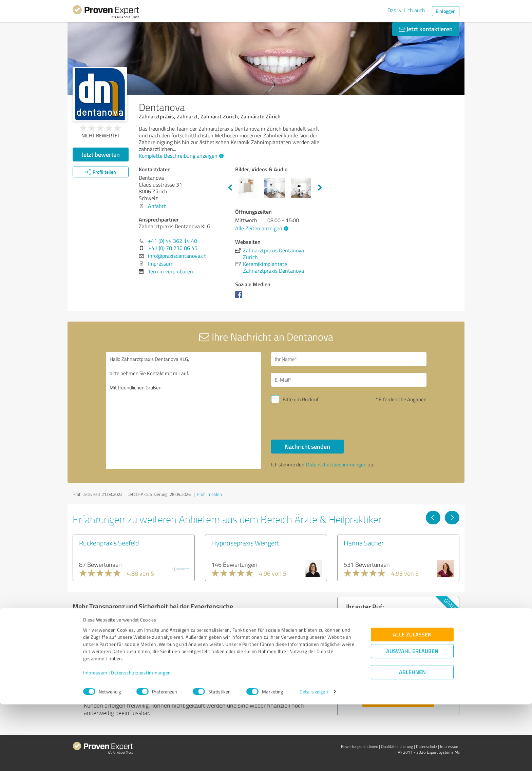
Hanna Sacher (364, 543)
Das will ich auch (406, 10)
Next (320, 188)
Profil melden (209, 494)
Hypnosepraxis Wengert (245, 543)
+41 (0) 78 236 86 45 (173, 248)
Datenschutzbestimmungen (141, 739)
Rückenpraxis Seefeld (109, 543)
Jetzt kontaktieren (426, 29)
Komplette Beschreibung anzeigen (180, 156)
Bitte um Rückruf (301, 399)
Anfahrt (157, 206)
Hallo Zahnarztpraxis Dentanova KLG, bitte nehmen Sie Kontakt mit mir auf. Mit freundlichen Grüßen (184, 411)
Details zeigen (314, 758)
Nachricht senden (307, 446)
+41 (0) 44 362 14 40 (173, 241)
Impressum (95, 739)
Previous (230, 188)
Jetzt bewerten (101, 154)
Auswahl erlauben (412, 718)
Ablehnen (412, 739)
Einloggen (446, 11)
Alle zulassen (412, 701)
